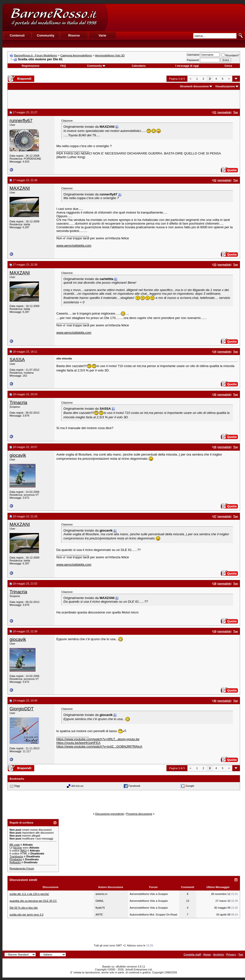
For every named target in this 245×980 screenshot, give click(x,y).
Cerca (228, 66)
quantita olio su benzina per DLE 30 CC (33, 901)
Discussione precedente (110, 814)
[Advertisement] (176, 17)
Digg (17, 786)
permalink (224, 112)
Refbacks (15, 862)
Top (241, 955)
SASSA (17, 360)
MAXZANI (20, 188)
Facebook (134, 786)
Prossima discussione (139, 814)
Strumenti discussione (194, 86)
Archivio (219, 955)
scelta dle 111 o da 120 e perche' (29, 894)
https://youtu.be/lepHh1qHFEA (78, 743)
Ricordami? (230, 55)
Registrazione (31, 66)
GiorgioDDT (22, 709)
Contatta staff (192, 955)
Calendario (139, 66)
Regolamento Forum (22, 868)
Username (193, 55)
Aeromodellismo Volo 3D (110, 55)
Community (96, 66)
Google (190, 786)
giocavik (18, 455)
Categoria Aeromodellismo (76, 55)
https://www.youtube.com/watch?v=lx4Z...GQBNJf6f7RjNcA (99, 746)
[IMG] (23, 851)
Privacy (231, 955)
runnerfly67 (21, 121)
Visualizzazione (225, 86)
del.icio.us (77, 786)
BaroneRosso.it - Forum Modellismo (36, 55)
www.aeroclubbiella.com (74, 246)
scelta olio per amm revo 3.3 (26, 915)
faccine (18, 848)
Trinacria (18, 402)
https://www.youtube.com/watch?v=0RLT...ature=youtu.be (98, 739)
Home (207, 955)
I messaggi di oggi (187, 66)
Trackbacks (16, 856)
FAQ (63, 66)
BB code (15, 845)
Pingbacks (16, 859)
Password (193, 60)
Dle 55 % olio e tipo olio (24, 908)
